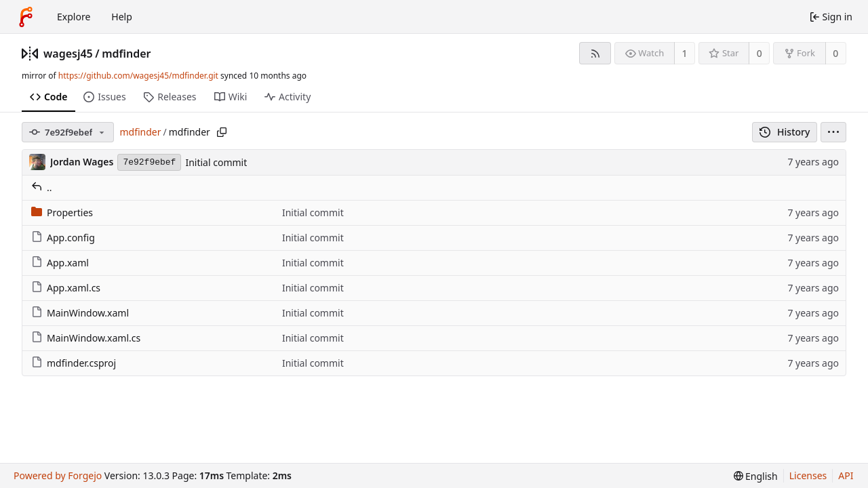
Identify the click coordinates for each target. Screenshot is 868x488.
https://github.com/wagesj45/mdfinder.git (138, 76)
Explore (74, 17)
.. (42, 187)
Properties (62, 212)
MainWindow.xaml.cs (86, 338)
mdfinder (126, 54)
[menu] (833, 132)
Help (122, 17)
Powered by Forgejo (58, 475)
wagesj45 (68, 54)
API (846, 475)
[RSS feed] (595, 53)
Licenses (808, 475)
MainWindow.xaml (80, 313)
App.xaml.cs (66, 288)
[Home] (26, 17)
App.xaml (60, 263)
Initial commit (216, 162)
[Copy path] (222, 132)
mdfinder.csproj (74, 363)
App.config (63, 238)
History (785, 132)
